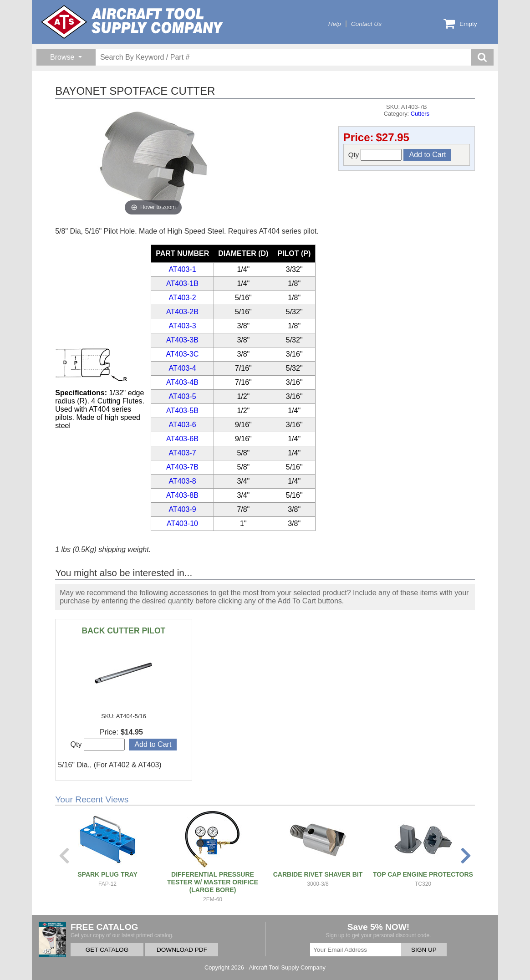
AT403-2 (182, 298)
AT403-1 (182, 269)
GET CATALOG (107, 950)
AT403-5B (182, 411)
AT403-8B (182, 495)
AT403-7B (182, 467)
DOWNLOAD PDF (182, 950)
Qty (375, 155)
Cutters (420, 114)
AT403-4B (182, 382)
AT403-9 (182, 509)
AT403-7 (182, 453)
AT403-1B (182, 283)
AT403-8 (182, 481)
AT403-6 (182, 425)
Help (335, 24)
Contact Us (366, 24)
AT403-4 (182, 368)
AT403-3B (182, 340)
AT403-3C (183, 354)
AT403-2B (182, 312)
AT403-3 (182, 326)
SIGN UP (424, 950)
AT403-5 (182, 396)
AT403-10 (182, 523)
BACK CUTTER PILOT (124, 631)
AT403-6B (182, 439)
